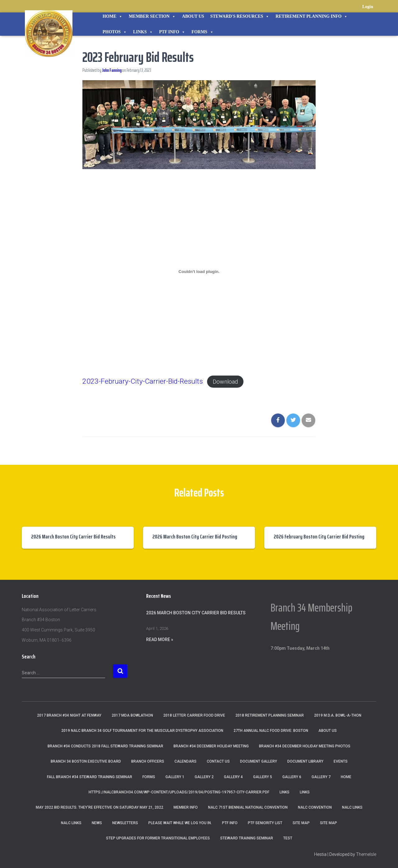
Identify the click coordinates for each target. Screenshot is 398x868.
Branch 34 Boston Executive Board (86, 761)
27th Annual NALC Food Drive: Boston (271, 731)
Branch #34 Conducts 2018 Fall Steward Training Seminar (105, 746)
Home (113, 16)
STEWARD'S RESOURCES (240, 16)
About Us (193, 16)
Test (288, 838)
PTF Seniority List (265, 823)
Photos (115, 32)
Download (225, 382)
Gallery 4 (233, 777)
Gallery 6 (292, 777)
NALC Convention (315, 807)
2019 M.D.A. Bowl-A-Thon (338, 715)
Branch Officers (148, 761)
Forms (203, 32)
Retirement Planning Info (312, 16)
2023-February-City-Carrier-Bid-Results (143, 381)
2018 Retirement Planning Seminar (270, 715)
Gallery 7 (321, 777)
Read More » (160, 639)
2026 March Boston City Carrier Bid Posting (195, 537)
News (97, 823)
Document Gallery (259, 761)
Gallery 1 (175, 777)
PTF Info (172, 32)
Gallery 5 (263, 777)
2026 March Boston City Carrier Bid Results (73, 537)
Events (341, 761)
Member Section (152, 16)
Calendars (185, 761)
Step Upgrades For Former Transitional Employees (158, 838)
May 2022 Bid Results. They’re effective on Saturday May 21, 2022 (99, 807)
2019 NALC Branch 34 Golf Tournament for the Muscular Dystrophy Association (142, 731)
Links (143, 32)
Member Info (186, 807)
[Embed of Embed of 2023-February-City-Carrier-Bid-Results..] (199, 272)
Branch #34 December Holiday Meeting (211, 746)
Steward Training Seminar (247, 838)
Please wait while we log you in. (180, 823)
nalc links (352, 807)
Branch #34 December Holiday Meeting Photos (305, 746)
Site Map (301, 823)
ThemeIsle (366, 854)
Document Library (305, 761)
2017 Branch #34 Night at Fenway (69, 715)
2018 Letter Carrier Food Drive (194, 715)
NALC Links (71, 823)
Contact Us (218, 761)
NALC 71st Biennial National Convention (248, 807)
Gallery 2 (204, 777)
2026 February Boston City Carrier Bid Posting (319, 537)
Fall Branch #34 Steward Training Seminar (90, 777)
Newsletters (125, 823)
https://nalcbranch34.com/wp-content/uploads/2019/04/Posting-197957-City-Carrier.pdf (179, 792)
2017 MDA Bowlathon (132, 715)
